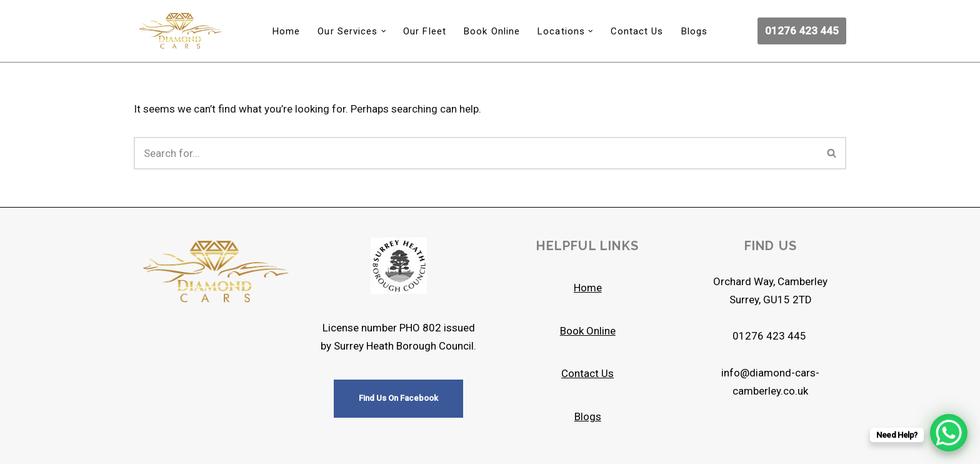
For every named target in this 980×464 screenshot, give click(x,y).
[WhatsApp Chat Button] (949, 433)
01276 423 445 (802, 31)
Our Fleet (425, 31)
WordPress (248, 447)
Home (286, 31)
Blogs (695, 31)
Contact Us (637, 31)
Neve (145, 447)
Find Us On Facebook (398, 398)
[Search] (476, 153)
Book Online (492, 31)
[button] (384, 31)
